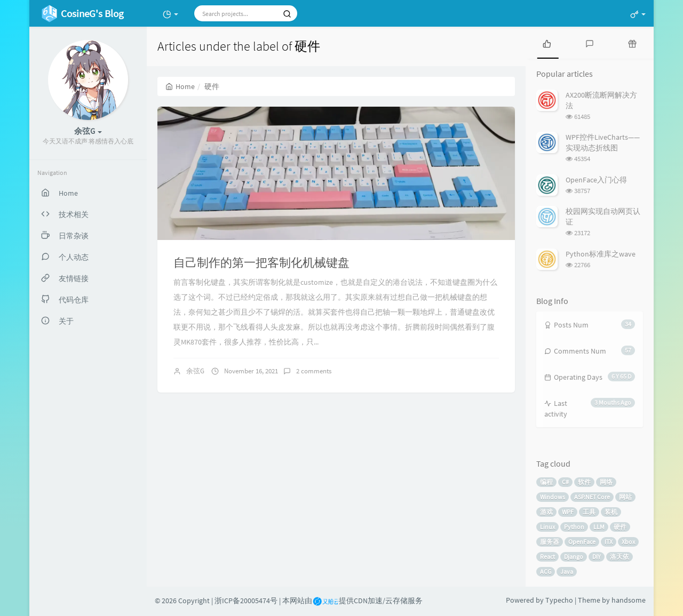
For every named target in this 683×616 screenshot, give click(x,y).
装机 (611, 512)
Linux (547, 527)
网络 (606, 482)
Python (574, 527)
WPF (568, 512)
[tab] (547, 43)
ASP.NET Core (592, 497)
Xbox (628, 542)
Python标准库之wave (601, 254)
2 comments (314, 371)
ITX (609, 542)
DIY (597, 557)
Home (180, 86)
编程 (546, 482)
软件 (584, 482)
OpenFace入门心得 (596, 180)
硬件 (620, 527)
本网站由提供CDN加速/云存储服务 (352, 601)
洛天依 (620, 557)
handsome (629, 600)
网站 (625, 497)
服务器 (550, 542)
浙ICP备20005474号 (246, 601)
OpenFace (582, 542)
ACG (546, 571)
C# (565, 482)
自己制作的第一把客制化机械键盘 (261, 262)
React (547, 557)
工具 (589, 512)
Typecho (559, 600)
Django (574, 557)
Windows (553, 497)
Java (567, 571)
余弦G (195, 371)
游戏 (546, 512)
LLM (599, 527)
